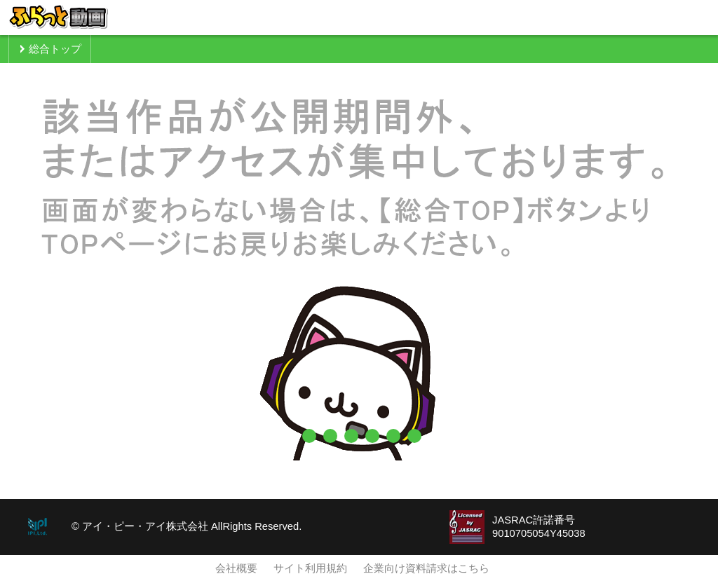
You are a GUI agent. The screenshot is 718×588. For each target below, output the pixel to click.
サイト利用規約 (310, 568)
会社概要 (236, 568)
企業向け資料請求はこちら (426, 568)
